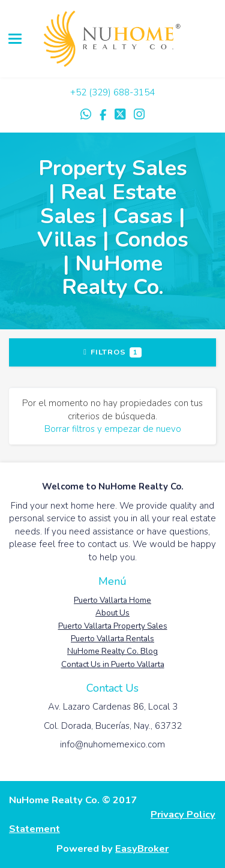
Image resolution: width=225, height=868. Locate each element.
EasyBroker (142, 849)
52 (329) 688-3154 (115, 92)
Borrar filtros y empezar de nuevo (113, 429)
